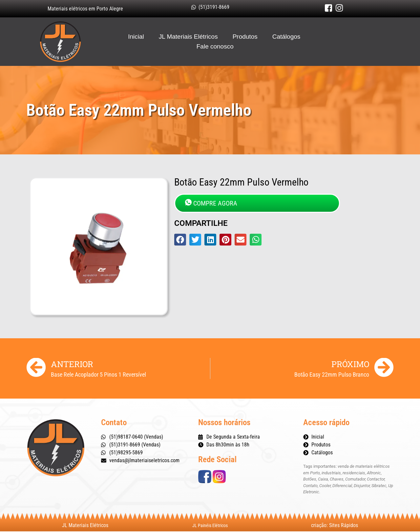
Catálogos (286, 37)
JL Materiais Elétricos (188, 37)
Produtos (245, 37)
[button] (180, 240)
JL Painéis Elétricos (210, 526)
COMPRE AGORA (211, 204)
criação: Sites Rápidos (335, 526)
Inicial (136, 37)
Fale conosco (215, 47)
